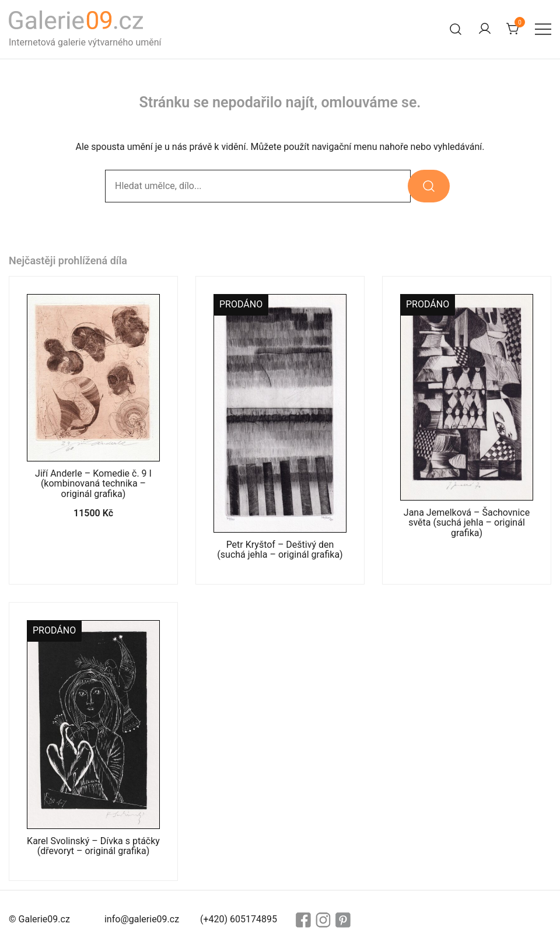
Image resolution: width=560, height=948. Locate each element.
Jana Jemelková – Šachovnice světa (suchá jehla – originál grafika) (467, 523)
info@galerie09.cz (142, 919)
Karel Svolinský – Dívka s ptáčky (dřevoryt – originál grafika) (93, 846)
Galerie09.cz (44, 919)
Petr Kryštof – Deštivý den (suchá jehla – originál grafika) (280, 550)
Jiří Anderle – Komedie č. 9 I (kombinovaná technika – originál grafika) (93, 484)
